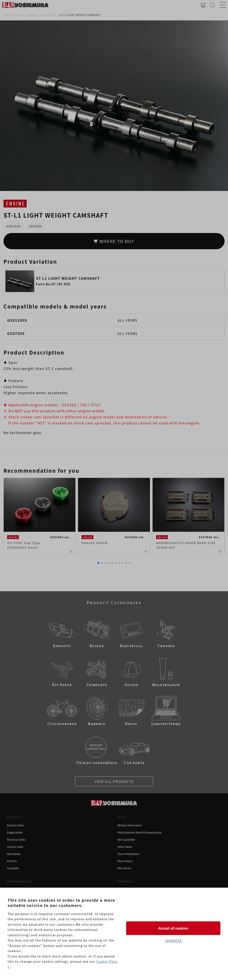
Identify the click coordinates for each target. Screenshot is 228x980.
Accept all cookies (173, 928)
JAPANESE (173, 941)
